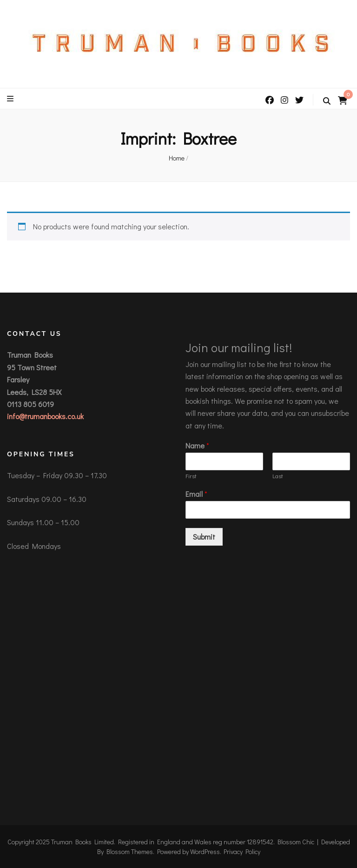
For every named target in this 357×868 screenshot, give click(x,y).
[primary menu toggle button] (11, 99)
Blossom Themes (130, 851)
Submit (204, 537)
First (191, 476)
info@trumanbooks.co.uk (45, 416)
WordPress (205, 851)
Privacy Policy (242, 851)
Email (196, 494)
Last (278, 476)
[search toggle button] (327, 101)
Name (197, 446)
